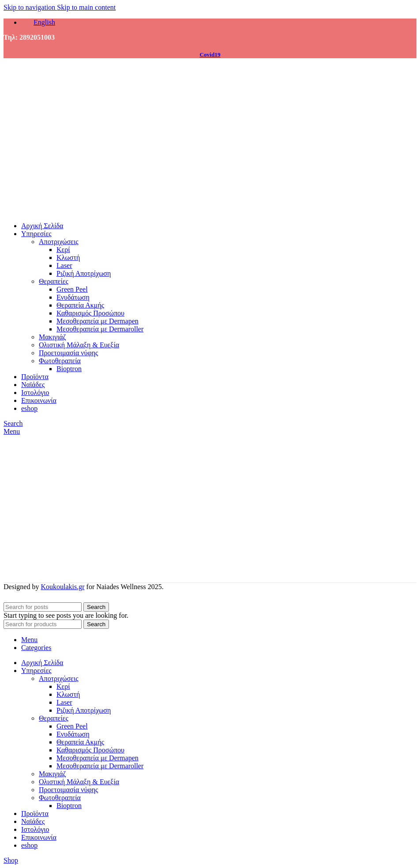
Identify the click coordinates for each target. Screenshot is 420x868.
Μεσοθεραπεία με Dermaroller (100, 329)
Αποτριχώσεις (59, 242)
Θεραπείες (54, 281)
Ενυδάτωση (73, 297)
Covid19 (210, 54)
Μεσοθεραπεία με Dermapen (97, 321)
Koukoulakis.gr (62, 587)
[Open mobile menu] (12, 431)
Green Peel (72, 289)
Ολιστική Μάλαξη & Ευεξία (79, 345)
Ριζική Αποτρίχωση (84, 273)
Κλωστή (68, 257)
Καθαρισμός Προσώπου (90, 313)
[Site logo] (65, 211)
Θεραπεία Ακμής (80, 305)
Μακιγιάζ (52, 337)
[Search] (13, 423)
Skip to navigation (30, 7)
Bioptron (69, 369)
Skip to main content (86, 7)
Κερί (63, 250)
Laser (64, 265)
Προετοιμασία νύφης (68, 353)
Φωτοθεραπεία (60, 361)
